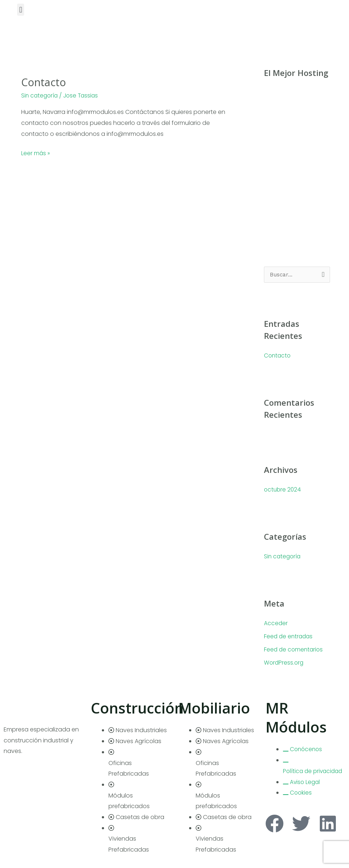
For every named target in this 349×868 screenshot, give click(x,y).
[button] (21, 10)
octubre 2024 (283, 490)
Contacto (45, 82)
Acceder (276, 624)
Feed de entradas (289, 637)
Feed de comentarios (294, 650)
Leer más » (36, 153)
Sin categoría (40, 95)
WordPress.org (284, 663)
